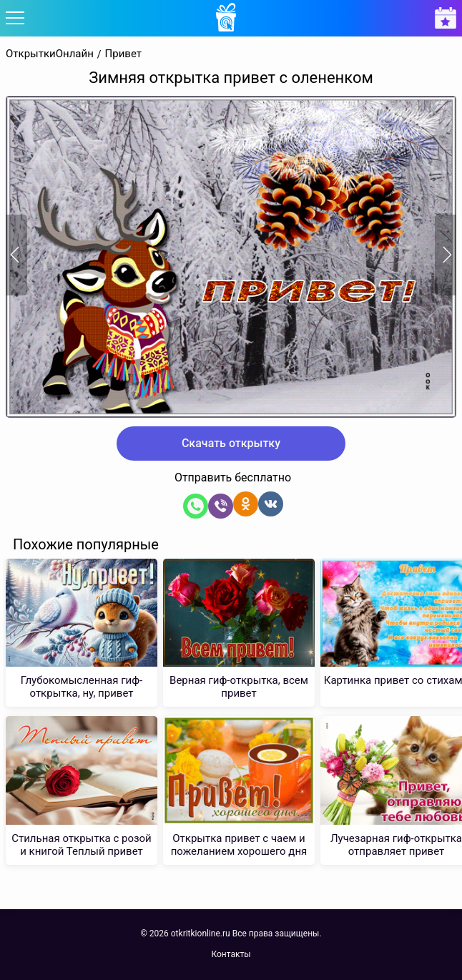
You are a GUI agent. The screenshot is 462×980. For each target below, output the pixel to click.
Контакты (231, 954)
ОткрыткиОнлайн (50, 54)
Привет (123, 54)
